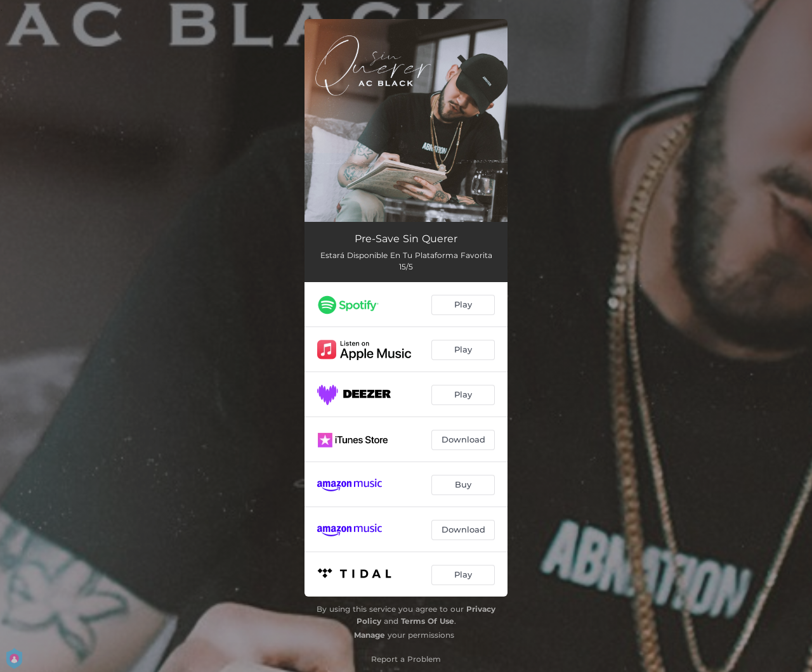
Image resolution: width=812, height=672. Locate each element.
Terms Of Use (428, 621)
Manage (370, 635)
